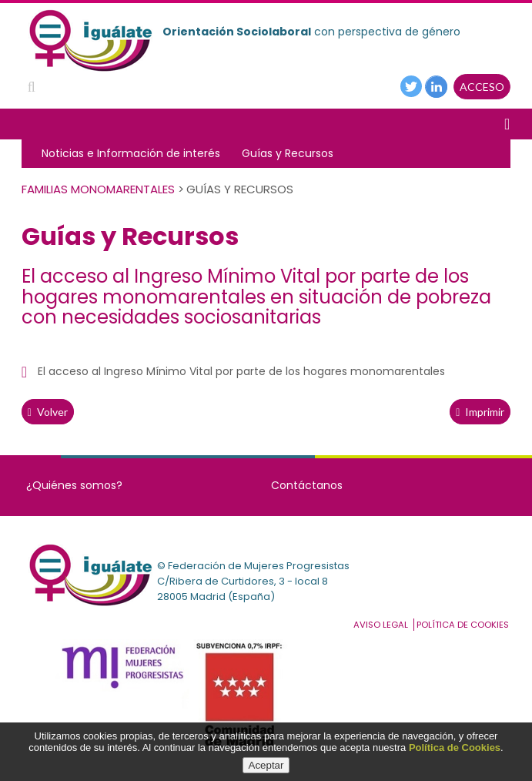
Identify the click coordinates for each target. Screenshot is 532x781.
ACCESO (482, 87)
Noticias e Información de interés (131, 153)
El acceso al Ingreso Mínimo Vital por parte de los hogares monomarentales (241, 371)
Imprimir (480, 412)
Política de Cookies (455, 747)
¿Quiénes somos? (74, 485)
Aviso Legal (381, 625)
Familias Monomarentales (98, 189)
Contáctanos (307, 485)
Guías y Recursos (288, 153)
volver (48, 412)
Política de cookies (463, 625)
